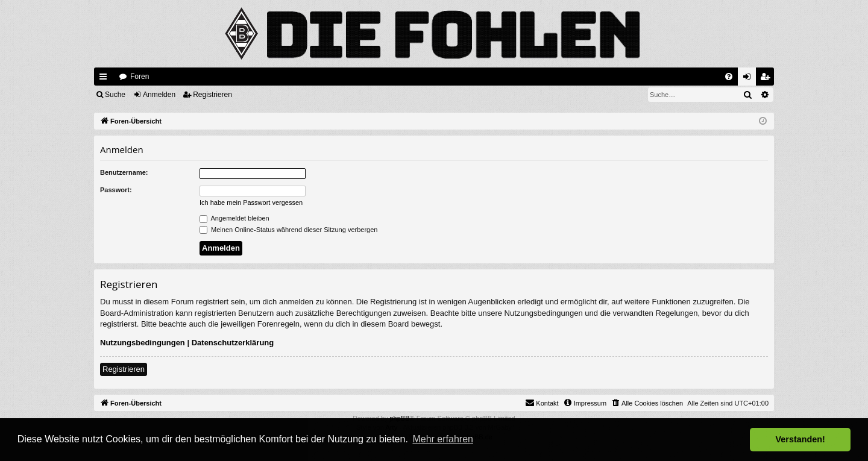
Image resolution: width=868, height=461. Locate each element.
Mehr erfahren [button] (443, 439)
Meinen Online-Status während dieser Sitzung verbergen (288, 230)
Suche (115, 95)
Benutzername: (124, 172)
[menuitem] (729, 77)
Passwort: (116, 190)
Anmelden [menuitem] (750, 79)
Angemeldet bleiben (234, 218)
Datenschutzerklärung (233, 343)
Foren (140, 77)
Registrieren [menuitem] (768, 79)
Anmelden (159, 95)
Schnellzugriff (105, 79)
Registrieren (212, 95)
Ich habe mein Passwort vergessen (251, 202)
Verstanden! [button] (800, 439)
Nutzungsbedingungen (143, 343)
